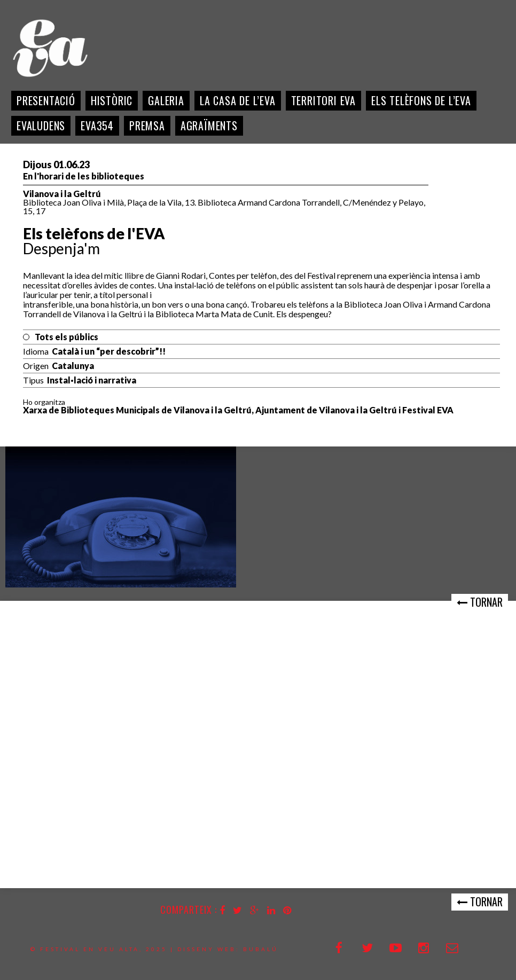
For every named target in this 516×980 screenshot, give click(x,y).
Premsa (147, 126)
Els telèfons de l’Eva (421, 100)
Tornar (480, 602)
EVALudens (41, 126)
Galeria (166, 100)
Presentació (46, 100)
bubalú (261, 949)
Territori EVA (323, 100)
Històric (112, 100)
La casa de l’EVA (238, 100)
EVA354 (97, 126)
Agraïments (209, 126)
